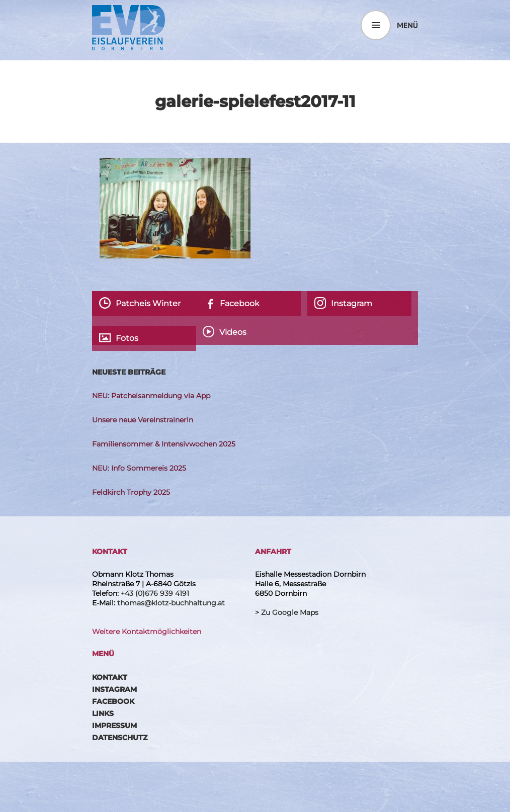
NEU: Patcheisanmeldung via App (151, 396)
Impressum (114, 726)
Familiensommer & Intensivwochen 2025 (164, 444)
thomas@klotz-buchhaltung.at (171, 603)
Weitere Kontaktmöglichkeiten (147, 631)
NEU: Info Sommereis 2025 (139, 468)
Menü (407, 25)
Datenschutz (120, 738)
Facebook (113, 701)
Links (103, 713)
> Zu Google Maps (287, 612)
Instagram (114, 689)
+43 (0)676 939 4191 (155, 593)
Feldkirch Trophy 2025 (131, 492)
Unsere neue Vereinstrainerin (143, 420)
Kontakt (110, 677)
